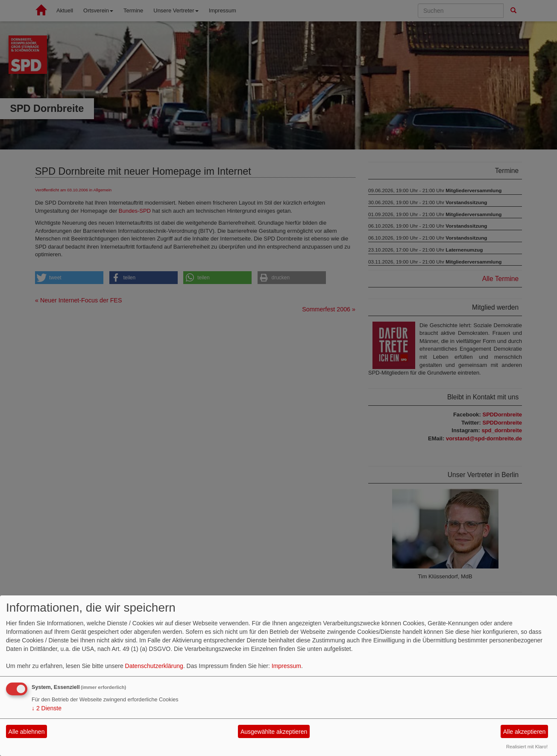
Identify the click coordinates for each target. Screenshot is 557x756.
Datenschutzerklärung (154, 666)
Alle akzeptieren (525, 732)
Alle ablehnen (27, 732)
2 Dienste (47, 708)
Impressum (286, 666)
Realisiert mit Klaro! (527, 747)
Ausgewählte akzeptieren (274, 732)
